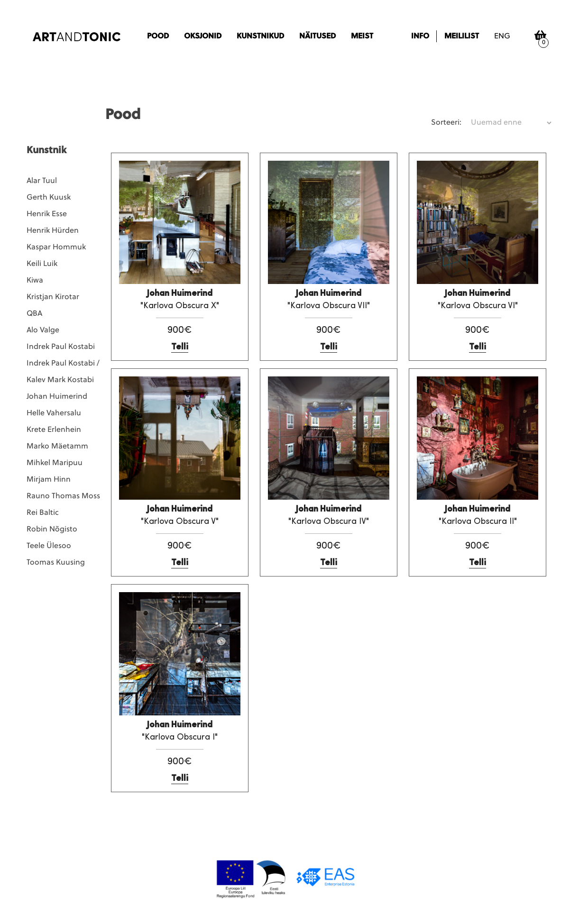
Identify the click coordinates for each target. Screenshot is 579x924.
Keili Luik (42, 264)
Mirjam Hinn (49, 480)
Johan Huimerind (57, 397)
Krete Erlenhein (54, 430)
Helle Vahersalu (54, 413)
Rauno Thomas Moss (63, 496)
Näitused (317, 37)
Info (420, 37)
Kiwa (35, 281)
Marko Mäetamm (57, 447)
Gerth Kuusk (49, 198)
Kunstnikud (260, 37)
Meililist (462, 37)
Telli (180, 347)
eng (502, 37)
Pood (158, 37)
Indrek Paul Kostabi (61, 347)
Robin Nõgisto (52, 530)
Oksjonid (203, 37)
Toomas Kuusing (56, 563)
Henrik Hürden (53, 231)
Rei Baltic (43, 513)
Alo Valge (43, 330)
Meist (362, 37)
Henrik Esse (47, 214)
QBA (34, 314)
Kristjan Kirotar (53, 297)
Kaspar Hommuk (56, 247)
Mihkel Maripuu (55, 463)
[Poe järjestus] (511, 123)
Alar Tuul (42, 181)
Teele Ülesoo (49, 546)
